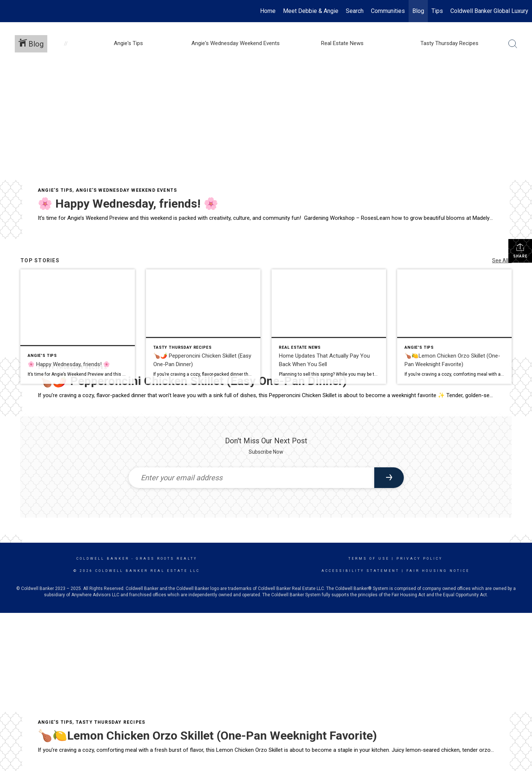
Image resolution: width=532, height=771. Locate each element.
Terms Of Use (369, 559)
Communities (388, 11)
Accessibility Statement (360, 571)
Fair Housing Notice (438, 571)
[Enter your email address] (251, 478)
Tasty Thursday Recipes (110, 722)
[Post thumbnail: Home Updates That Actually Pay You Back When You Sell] (329, 327)
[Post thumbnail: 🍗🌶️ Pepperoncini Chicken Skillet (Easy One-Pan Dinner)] (203, 327)
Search (355, 11)
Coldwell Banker (103, 559)
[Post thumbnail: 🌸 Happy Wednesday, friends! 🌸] (78, 327)
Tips (437, 11)
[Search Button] (513, 44)
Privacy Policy (420, 559)
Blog (418, 11)
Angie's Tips (55, 190)
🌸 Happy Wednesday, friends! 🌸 (128, 204)
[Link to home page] (9, 11)
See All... (502, 260)
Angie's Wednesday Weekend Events (126, 190)
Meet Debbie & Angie (311, 11)
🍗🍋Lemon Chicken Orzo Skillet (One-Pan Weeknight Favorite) (207, 736)
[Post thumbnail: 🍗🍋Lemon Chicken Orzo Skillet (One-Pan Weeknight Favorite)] (454, 327)
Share (520, 250)
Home (268, 11)
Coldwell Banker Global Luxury (489, 11)
